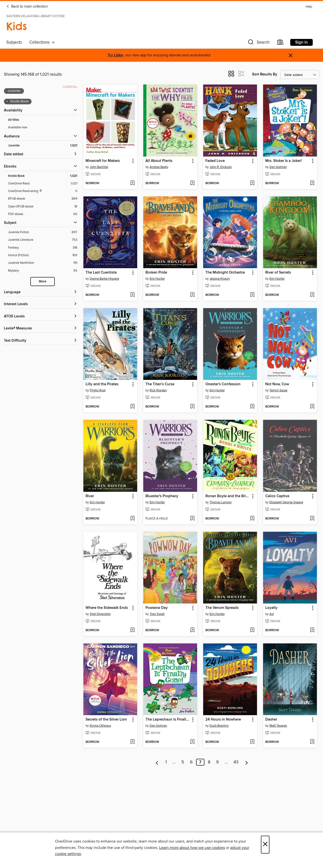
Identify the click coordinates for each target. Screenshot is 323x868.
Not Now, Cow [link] (277, 384)
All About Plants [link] (159, 161)
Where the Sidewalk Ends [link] (107, 608)
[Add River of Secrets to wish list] (312, 295)
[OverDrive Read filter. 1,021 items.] (43, 184)
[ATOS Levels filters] (41, 317)
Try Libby (115, 55)
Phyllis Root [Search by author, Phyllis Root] (98, 390)
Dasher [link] (271, 720)
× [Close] (265, 845)
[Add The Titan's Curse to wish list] (192, 407)
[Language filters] (41, 292)
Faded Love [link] (215, 161)
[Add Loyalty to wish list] (312, 630)
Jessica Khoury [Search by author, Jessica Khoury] (220, 279)
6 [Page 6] (191, 762)
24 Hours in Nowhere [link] (223, 720)
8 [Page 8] (209, 762)
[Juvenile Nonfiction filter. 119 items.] (43, 263)
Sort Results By (265, 74)
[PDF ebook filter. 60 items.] (43, 214)
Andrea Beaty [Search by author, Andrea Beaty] (159, 167)
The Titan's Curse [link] (160, 384)
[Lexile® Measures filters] (41, 329)
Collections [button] (42, 42)
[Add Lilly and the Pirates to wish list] (132, 407)
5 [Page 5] (183, 762)
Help (309, 7)
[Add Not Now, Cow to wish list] (312, 407)
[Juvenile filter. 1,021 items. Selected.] (43, 146)
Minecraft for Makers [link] (103, 161)
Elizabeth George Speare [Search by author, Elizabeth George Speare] (286, 502)
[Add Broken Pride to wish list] (192, 295)
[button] (258, 43)
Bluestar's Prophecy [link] (162, 496)
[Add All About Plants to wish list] (192, 183)
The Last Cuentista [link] (101, 273)
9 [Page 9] (217, 762)
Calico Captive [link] (277, 496)
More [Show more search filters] (43, 282)
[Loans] (280, 43)
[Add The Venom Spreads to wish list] (252, 630)
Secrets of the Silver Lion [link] (106, 720)
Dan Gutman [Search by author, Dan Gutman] (278, 167)
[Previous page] (157, 762)
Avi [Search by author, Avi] (272, 614)
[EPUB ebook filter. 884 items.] (43, 199)
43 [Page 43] (236, 762)
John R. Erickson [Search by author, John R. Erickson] (221, 167)
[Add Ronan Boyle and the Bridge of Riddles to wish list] (252, 519)
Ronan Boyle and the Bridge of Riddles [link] (228, 496)
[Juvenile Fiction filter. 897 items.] (43, 232)
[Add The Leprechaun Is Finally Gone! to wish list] (192, 742)
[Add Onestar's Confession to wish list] (252, 407)
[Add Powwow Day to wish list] (192, 630)
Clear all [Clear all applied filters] (70, 87)
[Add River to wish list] (132, 519)
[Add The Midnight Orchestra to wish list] (252, 295)
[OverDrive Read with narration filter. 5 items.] (43, 191)
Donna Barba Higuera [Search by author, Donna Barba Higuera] (104, 279)
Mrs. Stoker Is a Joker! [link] (284, 161)
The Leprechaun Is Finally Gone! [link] (168, 720)
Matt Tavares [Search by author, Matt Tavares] (278, 726)
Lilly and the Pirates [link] (102, 384)
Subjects (14, 42)
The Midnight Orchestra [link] (225, 273)
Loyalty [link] (271, 608)
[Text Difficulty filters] (41, 341)
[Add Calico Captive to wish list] (312, 519)
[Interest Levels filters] (41, 304)
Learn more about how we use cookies (192, 848)
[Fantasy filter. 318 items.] (43, 248)
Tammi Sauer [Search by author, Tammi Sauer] (278, 390)
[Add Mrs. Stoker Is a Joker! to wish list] (312, 183)
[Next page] (247, 762)
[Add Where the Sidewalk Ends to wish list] (132, 630)
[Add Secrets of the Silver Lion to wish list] (132, 742)
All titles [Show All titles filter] (14, 120)
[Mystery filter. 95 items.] (43, 271)
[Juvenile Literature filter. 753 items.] (43, 240)
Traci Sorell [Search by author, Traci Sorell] (157, 614)
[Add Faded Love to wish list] (252, 183)
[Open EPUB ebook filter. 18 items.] (43, 207)
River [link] (90, 496)
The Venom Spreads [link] (222, 608)
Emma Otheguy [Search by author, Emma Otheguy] (100, 726)
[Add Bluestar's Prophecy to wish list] (192, 519)
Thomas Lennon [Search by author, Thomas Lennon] (221, 502)
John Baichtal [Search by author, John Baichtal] (99, 167)
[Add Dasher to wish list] (312, 742)
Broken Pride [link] (156, 273)
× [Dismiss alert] (291, 55)
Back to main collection (27, 7)
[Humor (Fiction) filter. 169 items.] (43, 255)
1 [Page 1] (166, 762)
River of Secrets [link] (278, 273)
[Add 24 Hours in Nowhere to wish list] (252, 742)
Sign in (301, 42)
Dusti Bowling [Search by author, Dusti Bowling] (219, 726)
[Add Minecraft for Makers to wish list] (132, 183)
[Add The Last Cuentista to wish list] (132, 295)
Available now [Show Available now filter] (18, 127)
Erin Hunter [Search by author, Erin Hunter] (157, 279)
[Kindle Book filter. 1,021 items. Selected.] (43, 176)
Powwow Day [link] (157, 608)
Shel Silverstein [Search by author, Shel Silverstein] (100, 614)
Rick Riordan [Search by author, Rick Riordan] (158, 390)
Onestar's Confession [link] (223, 384)
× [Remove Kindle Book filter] (7, 102)
